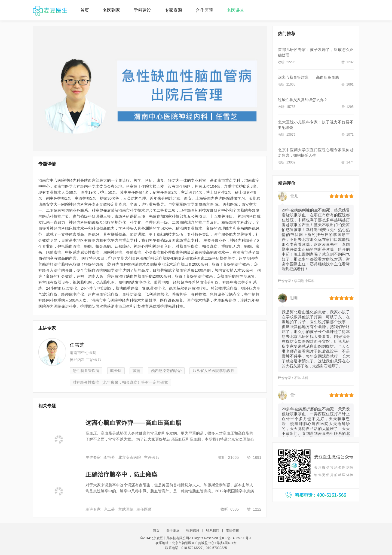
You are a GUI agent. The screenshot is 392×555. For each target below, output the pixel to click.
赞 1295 (347, 107)
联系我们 (213, 530)
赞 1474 (347, 162)
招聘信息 (193, 530)
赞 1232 (347, 62)
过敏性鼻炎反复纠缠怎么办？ (303, 100)
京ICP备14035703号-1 (235, 538)
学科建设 (142, 10)
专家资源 (173, 10)
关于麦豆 (173, 530)
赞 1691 (347, 84)
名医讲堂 (235, 10)
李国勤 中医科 (304, 281)
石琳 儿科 (301, 378)
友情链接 (232, 530)
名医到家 (111, 10)
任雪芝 (77, 345)
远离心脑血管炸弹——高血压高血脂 (308, 77)
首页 (85, 10)
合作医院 (204, 10)
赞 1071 (347, 135)
